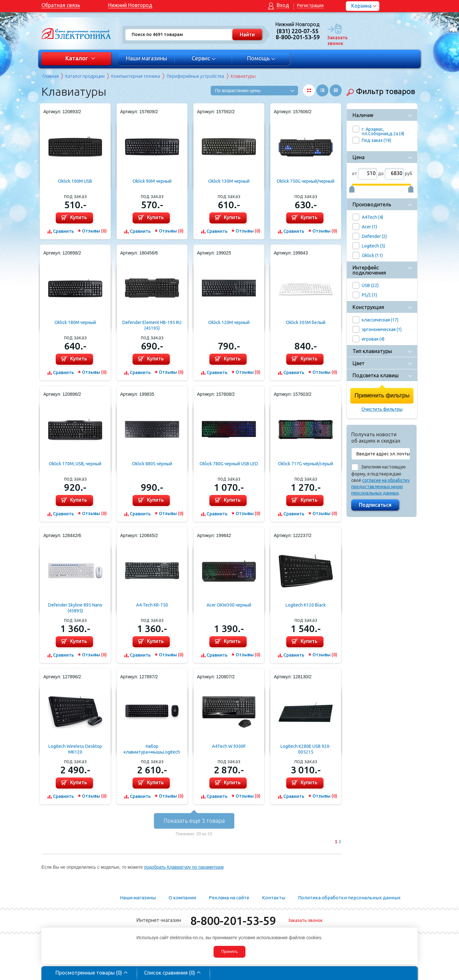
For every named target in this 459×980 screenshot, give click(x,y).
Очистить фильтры (382, 409)
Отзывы (94, 231)
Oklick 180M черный (75, 322)
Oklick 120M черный (229, 322)
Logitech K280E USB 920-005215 (306, 749)
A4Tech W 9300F (229, 746)
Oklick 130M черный (229, 181)
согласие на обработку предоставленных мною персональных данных (380, 487)
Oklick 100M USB (75, 181)
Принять (229, 951)
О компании (182, 898)
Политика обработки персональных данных (349, 898)
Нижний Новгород (130, 5)
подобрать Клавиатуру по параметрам (184, 867)
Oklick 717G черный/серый (306, 464)
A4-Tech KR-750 (152, 605)
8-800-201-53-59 (233, 921)
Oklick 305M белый (306, 322)
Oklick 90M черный (152, 181)
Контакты (274, 898)
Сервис (204, 58)
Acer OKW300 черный (229, 605)
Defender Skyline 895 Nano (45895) (75, 608)
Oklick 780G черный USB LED (229, 464)
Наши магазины (146, 58)
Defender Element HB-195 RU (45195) (152, 325)
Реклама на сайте (229, 898)
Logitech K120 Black (306, 605)
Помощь (261, 58)
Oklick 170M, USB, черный (75, 464)
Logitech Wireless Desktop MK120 (75, 749)
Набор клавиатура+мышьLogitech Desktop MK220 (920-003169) (152, 749)
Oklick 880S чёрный (152, 464)
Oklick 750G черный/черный (306, 181)
